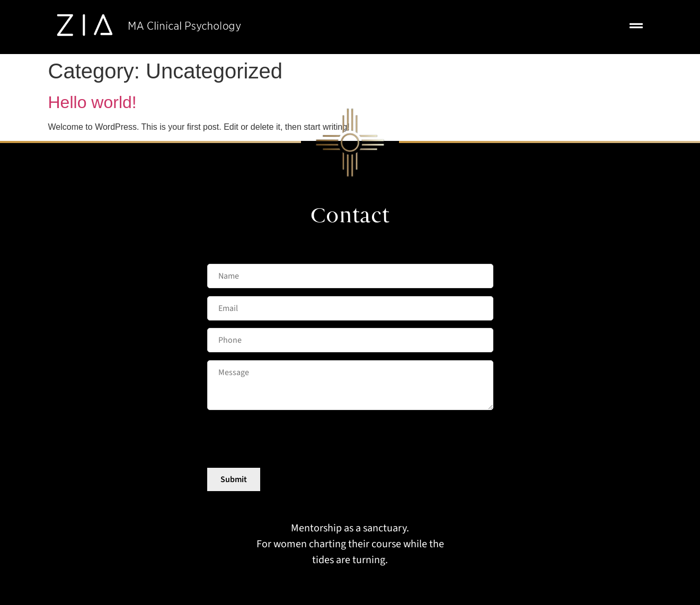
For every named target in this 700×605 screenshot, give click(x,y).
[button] (636, 27)
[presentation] (288, 440)
